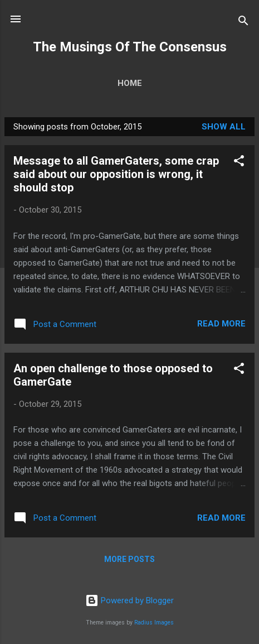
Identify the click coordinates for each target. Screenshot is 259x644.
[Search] (243, 23)
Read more (221, 324)
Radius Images (154, 623)
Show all (224, 127)
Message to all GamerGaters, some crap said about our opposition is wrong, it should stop (116, 174)
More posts (129, 559)
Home (130, 83)
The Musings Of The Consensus (130, 47)
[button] (239, 163)
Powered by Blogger (129, 600)
